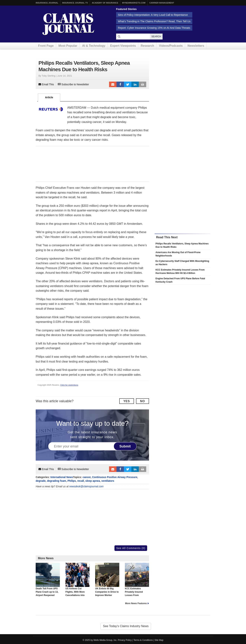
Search (156, 37)
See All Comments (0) (131, 548)
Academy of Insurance (105, 3)
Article (49, 97)
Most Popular (68, 46)
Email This (46, 84)
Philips (72, 481)
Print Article (143, 84)
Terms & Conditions (143, 640)
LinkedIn (135, 84)
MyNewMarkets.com (134, 3)
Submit (125, 446)
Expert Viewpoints (123, 46)
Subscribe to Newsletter (73, 84)
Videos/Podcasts (171, 46)
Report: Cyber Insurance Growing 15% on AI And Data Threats (154, 28)
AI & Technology (94, 46)
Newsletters (196, 46)
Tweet (128, 84)
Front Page (46, 46)
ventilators (108, 481)
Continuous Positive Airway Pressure (115, 477)
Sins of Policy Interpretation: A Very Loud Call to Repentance (153, 15)
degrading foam (57, 481)
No (143, 401)
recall (81, 481)
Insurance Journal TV (75, 3)
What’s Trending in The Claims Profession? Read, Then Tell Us (154, 21)
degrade (41, 481)
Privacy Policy (125, 640)
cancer (87, 477)
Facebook (120, 84)
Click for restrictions (69, 385)
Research (147, 46)
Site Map (159, 640)
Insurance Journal (47, 3)
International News (62, 477)
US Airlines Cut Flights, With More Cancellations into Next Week (77, 581)
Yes (127, 401)
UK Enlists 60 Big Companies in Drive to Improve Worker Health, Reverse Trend (107, 581)
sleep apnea (93, 481)
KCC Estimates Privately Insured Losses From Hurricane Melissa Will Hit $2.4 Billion (137, 583)
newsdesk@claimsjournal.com (86, 486)
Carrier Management (162, 3)
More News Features (136, 603)
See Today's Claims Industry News (126, 626)
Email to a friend (113, 84)
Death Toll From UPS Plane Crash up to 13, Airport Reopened (48, 580)
